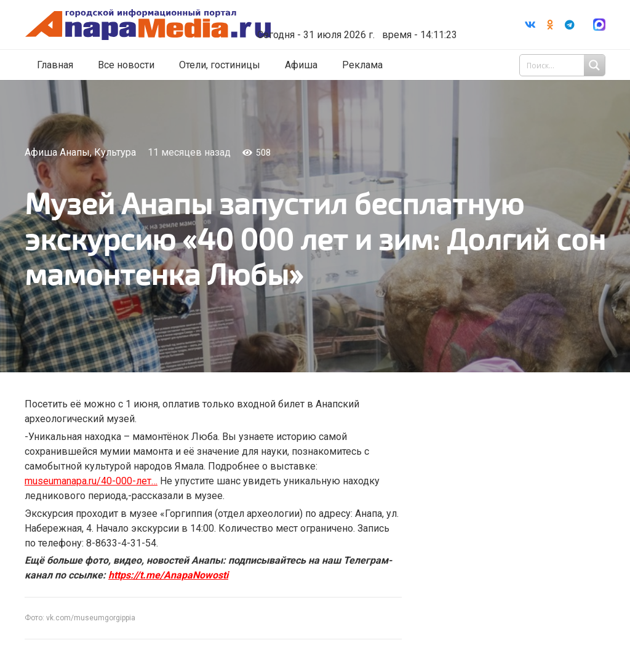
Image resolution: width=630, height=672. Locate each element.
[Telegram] (570, 25)
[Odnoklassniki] (550, 25)
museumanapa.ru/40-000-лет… (91, 481)
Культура (115, 152)
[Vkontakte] (530, 25)
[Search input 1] (564, 65)
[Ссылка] (162, 25)
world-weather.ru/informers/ (361, 18)
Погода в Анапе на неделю (361, 7)
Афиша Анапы (57, 152)
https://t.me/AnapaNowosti (168, 575)
